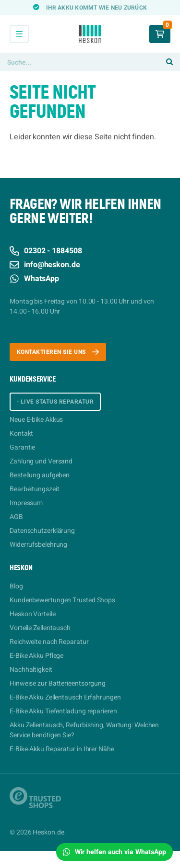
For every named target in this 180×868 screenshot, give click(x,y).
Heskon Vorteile (33, 614)
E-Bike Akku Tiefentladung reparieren (63, 711)
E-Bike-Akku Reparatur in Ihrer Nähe (62, 749)
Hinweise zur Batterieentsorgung (58, 683)
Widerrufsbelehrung (38, 545)
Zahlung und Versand (41, 461)
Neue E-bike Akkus (36, 420)
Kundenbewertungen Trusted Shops (62, 600)
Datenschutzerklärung (42, 531)
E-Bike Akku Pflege (36, 656)
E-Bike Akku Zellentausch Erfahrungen (65, 697)
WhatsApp (34, 279)
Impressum (26, 503)
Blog (16, 586)
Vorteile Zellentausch (40, 628)
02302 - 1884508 (46, 251)
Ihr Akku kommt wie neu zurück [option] (96, 8)
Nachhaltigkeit (31, 670)
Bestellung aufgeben (40, 475)
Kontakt (21, 434)
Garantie (22, 447)
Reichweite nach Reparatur (49, 642)
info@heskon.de (45, 265)
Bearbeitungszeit (34, 489)
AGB (16, 517)
